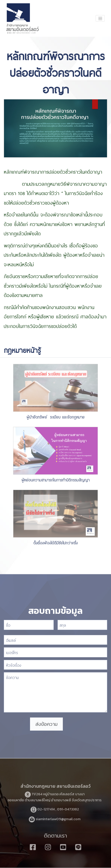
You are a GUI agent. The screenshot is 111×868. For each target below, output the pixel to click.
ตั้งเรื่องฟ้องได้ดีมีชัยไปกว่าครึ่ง (55, 542)
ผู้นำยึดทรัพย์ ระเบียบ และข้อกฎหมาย (55, 417)
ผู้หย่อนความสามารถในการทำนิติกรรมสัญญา (55, 480)
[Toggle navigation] (100, 18)
